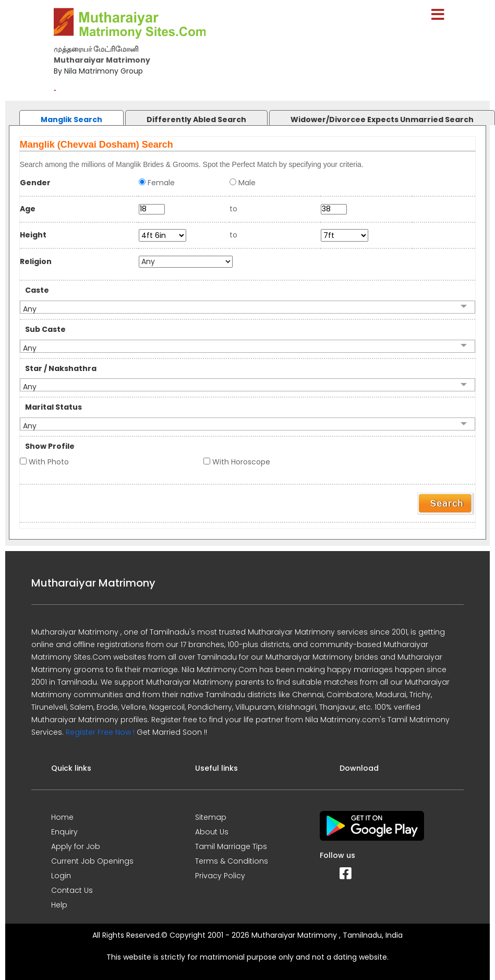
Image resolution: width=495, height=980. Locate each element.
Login (61, 876)
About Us (212, 832)
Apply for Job (76, 846)
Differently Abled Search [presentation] (196, 119)
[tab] (61, 115)
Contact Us (72, 890)
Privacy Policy (220, 876)
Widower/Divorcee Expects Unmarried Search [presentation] (382, 119)
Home (62, 817)
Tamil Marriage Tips (231, 846)
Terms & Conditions (232, 861)
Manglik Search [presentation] (71, 119)
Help (59, 905)
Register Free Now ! (100, 732)
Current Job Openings (92, 861)
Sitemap (211, 817)
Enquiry (64, 832)
